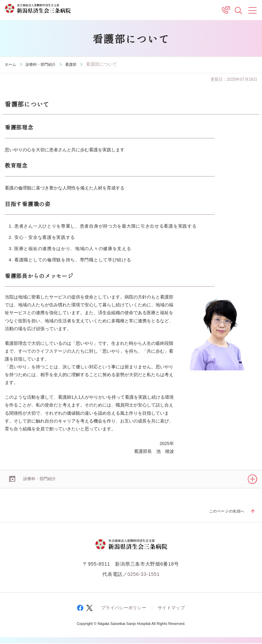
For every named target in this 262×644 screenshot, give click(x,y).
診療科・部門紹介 (45, 64)
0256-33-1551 (144, 575)
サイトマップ (171, 609)
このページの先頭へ (224, 512)
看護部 (79, 64)
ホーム (11, 64)
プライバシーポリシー (124, 609)
